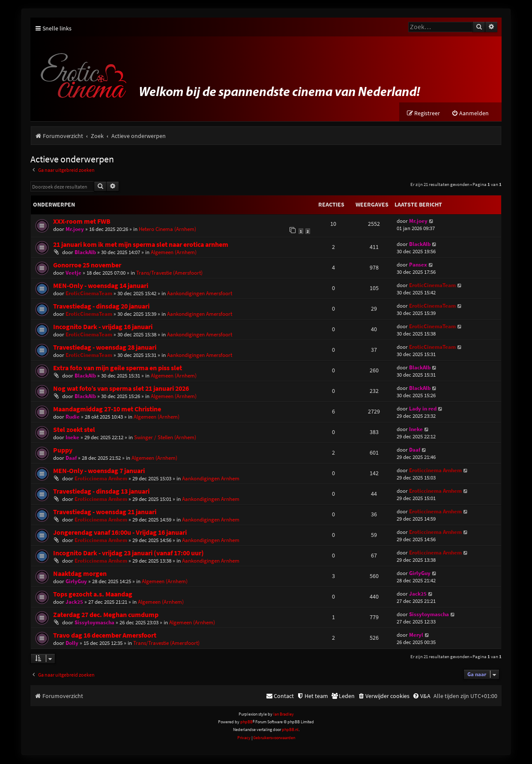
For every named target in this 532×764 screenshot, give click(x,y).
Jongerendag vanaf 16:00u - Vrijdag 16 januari (120, 532)
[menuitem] (470, 114)
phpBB (247, 722)
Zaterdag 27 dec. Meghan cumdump (106, 615)
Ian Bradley (284, 714)
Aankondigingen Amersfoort (200, 293)
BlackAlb (85, 252)
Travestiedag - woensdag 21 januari (105, 512)
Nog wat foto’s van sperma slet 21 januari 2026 (121, 388)
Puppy (63, 450)
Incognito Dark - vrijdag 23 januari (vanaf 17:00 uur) (129, 553)
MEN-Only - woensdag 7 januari (99, 471)
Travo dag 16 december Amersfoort (105, 635)
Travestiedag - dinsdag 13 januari (101, 491)
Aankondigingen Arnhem (211, 478)
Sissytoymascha (94, 622)
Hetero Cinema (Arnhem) (167, 229)
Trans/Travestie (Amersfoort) (169, 273)
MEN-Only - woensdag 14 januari (101, 286)
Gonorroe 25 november (87, 265)
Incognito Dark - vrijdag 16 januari (103, 327)
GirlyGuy (76, 581)
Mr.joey (75, 229)
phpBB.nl (290, 730)
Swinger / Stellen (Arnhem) (165, 437)
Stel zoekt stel (74, 430)
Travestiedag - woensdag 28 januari (105, 347)
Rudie (73, 417)
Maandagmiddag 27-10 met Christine (107, 409)
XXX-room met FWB (82, 222)
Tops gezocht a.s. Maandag (93, 594)
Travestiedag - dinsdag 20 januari (101, 306)
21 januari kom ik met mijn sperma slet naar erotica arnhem (141, 244)
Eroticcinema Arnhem (101, 478)
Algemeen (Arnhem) (174, 252)
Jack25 (74, 602)
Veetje (73, 273)
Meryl (416, 635)
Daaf (71, 458)
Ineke (72, 437)
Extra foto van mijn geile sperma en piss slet (118, 368)
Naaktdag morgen (80, 574)
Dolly (72, 643)
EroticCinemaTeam (89, 293)
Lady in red (423, 409)
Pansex (418, 265)
